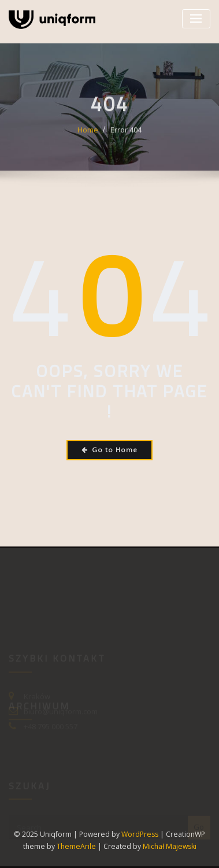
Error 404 (126, 135)
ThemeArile (76, 846)
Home (88, 135)
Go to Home (110, 450)
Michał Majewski (170, 846)
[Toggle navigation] (196, 19)
